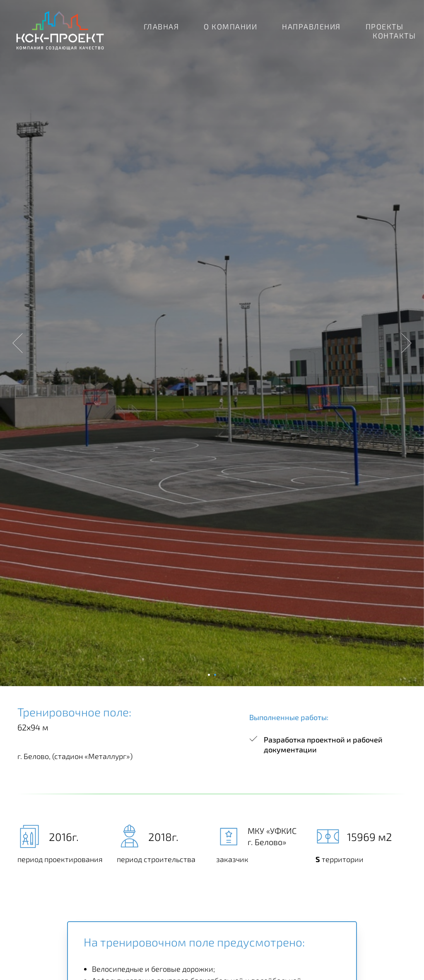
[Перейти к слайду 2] (215, 675)
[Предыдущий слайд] (18, 343)
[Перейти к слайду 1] (209, 675)
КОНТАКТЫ (394, 36)
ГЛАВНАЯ (161, 26)
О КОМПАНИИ (230, 26)
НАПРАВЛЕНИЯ (311, 26)
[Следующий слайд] (406, 343)
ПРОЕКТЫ (385, 26)
